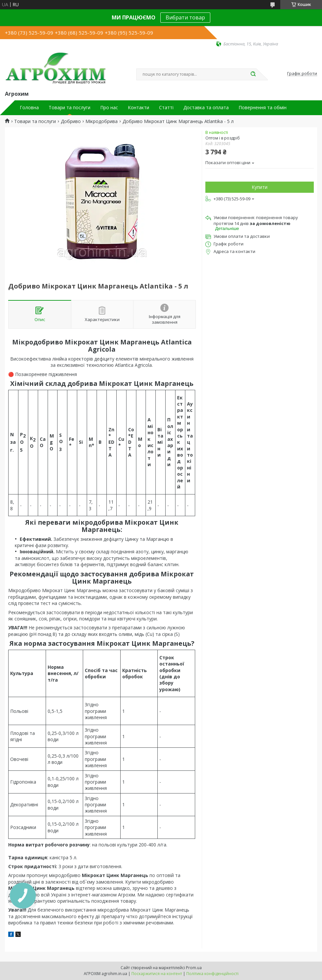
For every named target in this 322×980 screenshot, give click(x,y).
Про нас (109, 108)
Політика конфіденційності (212, 974)
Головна (29, 108)
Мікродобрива (102, 121)
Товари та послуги (69, 108)
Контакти (138, 108)
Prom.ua (194, 968)
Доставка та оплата (206, 108)
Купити (260, 187)
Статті (166, 108)
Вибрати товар (185, 17)
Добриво (71, 121)
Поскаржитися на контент (157, 974)
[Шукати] (253, 74)
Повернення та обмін (263, 108)
